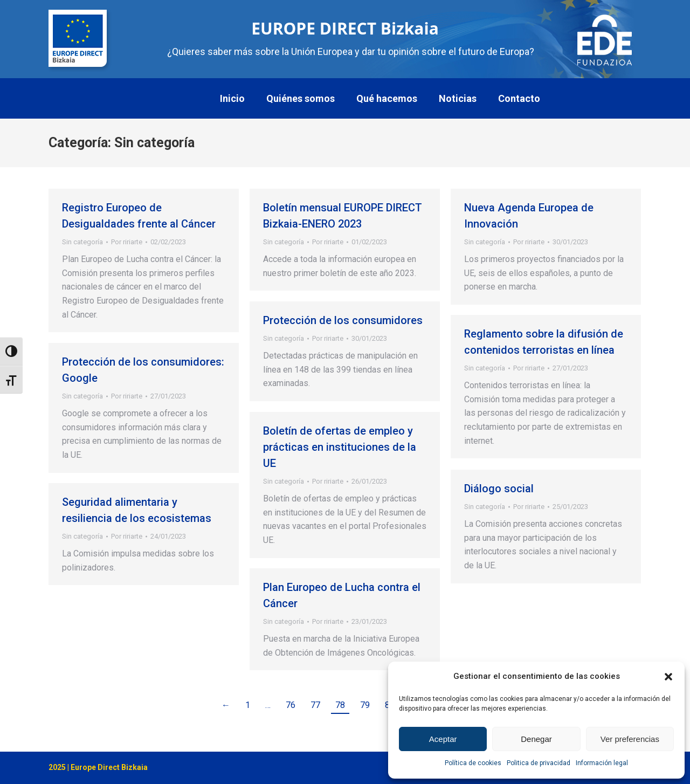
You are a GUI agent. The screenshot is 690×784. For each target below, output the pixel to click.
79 (365, 705)
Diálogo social (499, 489)
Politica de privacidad (539, 763)
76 (291, 705)
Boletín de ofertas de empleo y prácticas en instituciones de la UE (340, 447)
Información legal (602, 763)
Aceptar (443, 739)
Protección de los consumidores (343, 320)
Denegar (536, 739)
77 (315, 705)
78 (340, 705)
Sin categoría (82, 242)
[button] (668, 677)
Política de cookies (473, 763)
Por (127, 242)
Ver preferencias (630, 739)
